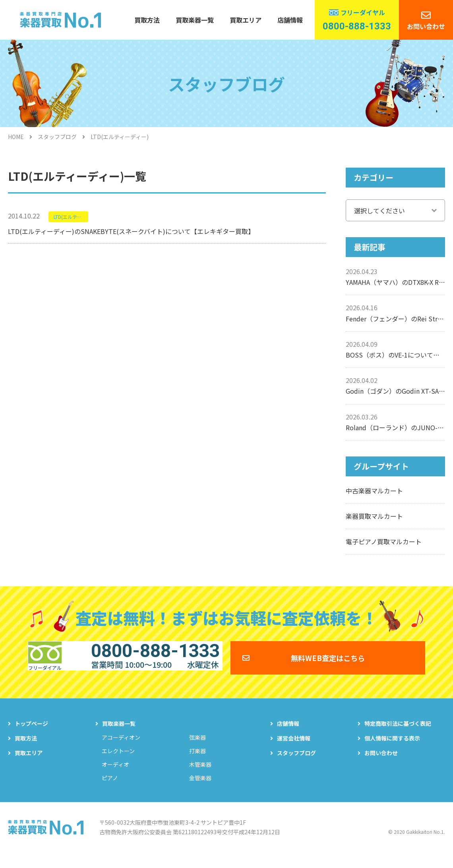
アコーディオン (121, 749)
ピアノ (110, 789)
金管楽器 (200, 789)
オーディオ (115, 776)
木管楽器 (200, 776)
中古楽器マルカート (374, 491)
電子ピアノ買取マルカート (384, 541)
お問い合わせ (426, 26)
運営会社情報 (294, 750)
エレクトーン (118, 762)
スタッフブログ (57, 137)
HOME (16, 137)
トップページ (31, 735)
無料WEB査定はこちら (328, 663)
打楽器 (197, 762)
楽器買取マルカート (374, 516)
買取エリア (246, 20)
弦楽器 (197, 749)
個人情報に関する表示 (392, 750)
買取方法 (147, 20)
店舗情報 (290, 20)
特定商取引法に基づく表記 (398, 735)
